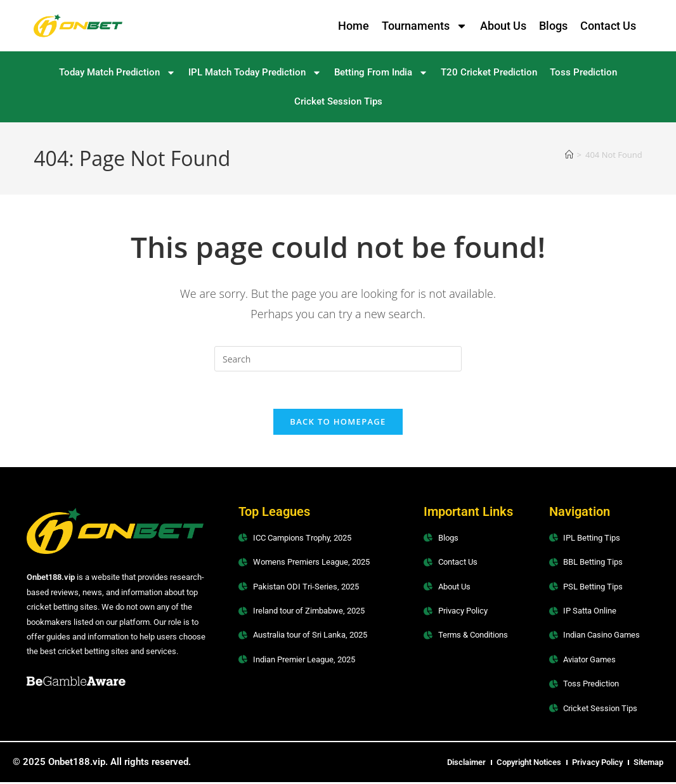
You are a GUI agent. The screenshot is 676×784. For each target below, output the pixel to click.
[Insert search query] (338, 359)
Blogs (553, 26)
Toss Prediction (583, 72)
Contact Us (608, 26)
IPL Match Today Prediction (255, 73)
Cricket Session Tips (338, 101)
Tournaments (425, 26)
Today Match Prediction (117, 73)
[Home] (569, 155)
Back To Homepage (338, 423)
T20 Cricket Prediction (489, 72)
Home (354, 26)
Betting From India (381, 73)
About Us (503, 26)
